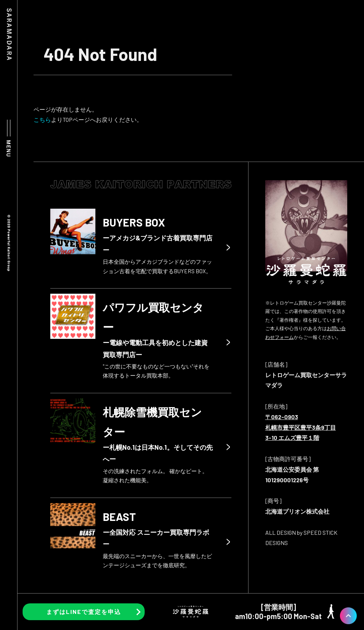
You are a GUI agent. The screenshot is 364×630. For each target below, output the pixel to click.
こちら (42, 119)
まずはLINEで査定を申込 (84, 612)
